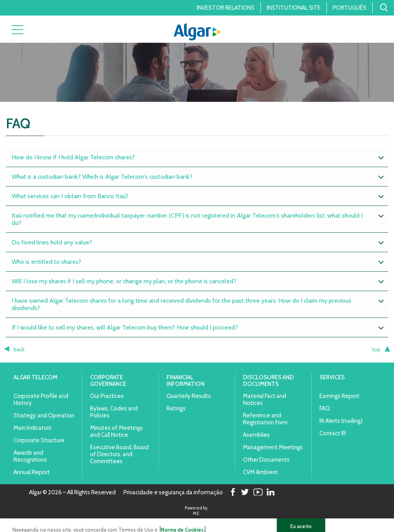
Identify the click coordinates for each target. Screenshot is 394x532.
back (19, 349)
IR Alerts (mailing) (341, 421)
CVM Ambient (260, 472)
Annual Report (32, 472)
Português (350, 8)
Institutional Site (294, 8)
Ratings (176, 408)
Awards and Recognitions (30, 456)
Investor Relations (226, 8)
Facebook (232, 493)
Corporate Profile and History (41, 399)
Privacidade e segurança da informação (173, 493)
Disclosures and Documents (268, 381)
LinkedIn (271, 493)
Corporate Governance (108, 381)
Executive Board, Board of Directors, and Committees (119, 454)
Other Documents (266, 460)
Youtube (258, 493)
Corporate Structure (39, 440)
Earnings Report (339, 396)
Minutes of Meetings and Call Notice (116, 431)
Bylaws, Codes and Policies (114, 412)
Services (332, 377)
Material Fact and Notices (265, 399)
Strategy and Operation (44, 415)
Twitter (245, 493)
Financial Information (186, 381)
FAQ (325, 408)
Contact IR (333, 433)
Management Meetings (273, 447)
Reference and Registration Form (265, 419)
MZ (196, 513)
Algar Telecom (36, 377)
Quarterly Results (189, 396)
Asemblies (256, 435)
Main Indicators (33, 428)
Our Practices (107, 396)
